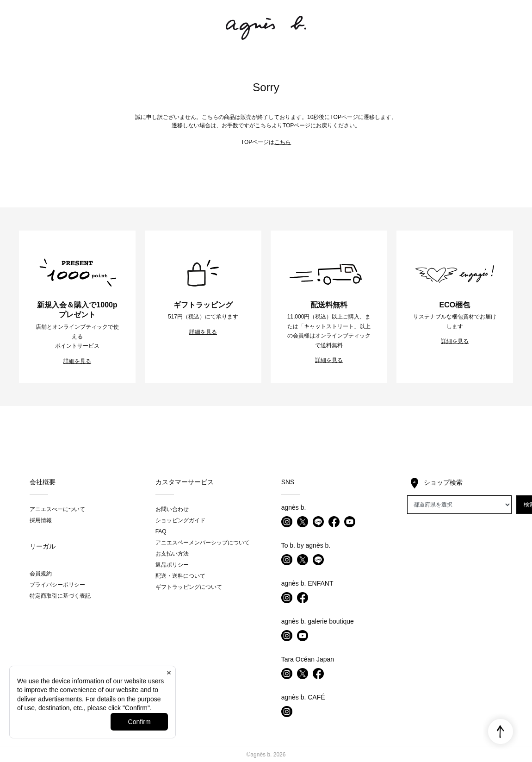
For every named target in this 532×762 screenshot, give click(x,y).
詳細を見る (77, 361)
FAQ (161, 531)
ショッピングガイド (180, 520)
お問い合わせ (172, 509)
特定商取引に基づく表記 (60, 596)
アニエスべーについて (57, 509)
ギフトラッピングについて (189, 587)
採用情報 (41, 520)
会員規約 (41, 574)
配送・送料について (180, 576)
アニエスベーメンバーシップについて (203, 543)
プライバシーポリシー (57, 585)
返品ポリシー (172, 565)
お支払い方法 (172, 554)
